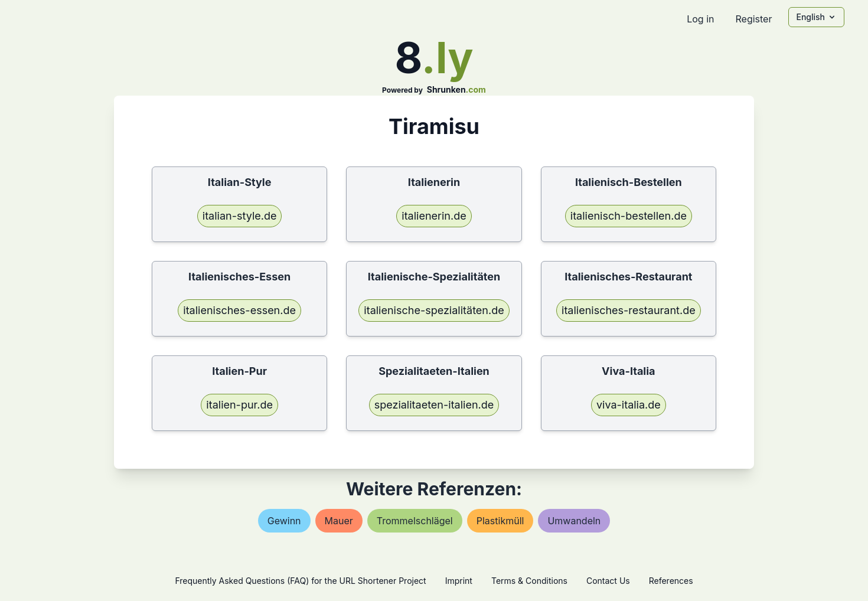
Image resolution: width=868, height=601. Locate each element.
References (671, 581)
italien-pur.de (239, 405)
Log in (700, 19)
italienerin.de (434, 216)
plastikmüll (500, 521)
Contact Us (608, 581)
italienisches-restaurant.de (629, 310)
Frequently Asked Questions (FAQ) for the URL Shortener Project (300, 581)
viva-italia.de (629, 405)
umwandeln (574, 521)
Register (753, 19)
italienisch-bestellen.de (629, 216)
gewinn (284, 521)
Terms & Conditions (529, 581)
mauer (339, 521)
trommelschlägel (415, 521)
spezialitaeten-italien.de (434, 405)
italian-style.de (240, 216)
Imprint (459, 581)
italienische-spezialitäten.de (434, 310)
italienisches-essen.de (239, 310)
